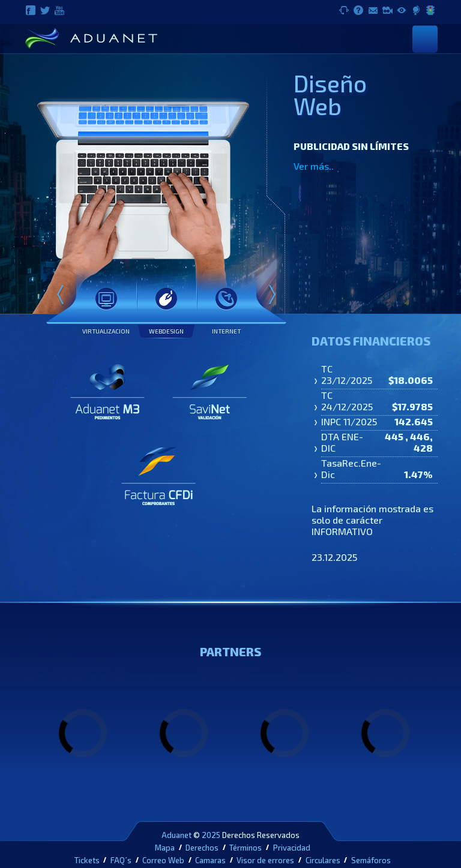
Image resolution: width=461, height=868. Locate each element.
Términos (246, 848)
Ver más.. (314, 166)
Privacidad (292, 848)
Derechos (202, 848)
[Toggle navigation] (425, 39)
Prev (61, 296)
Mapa (165, 848)
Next (272, 296)
